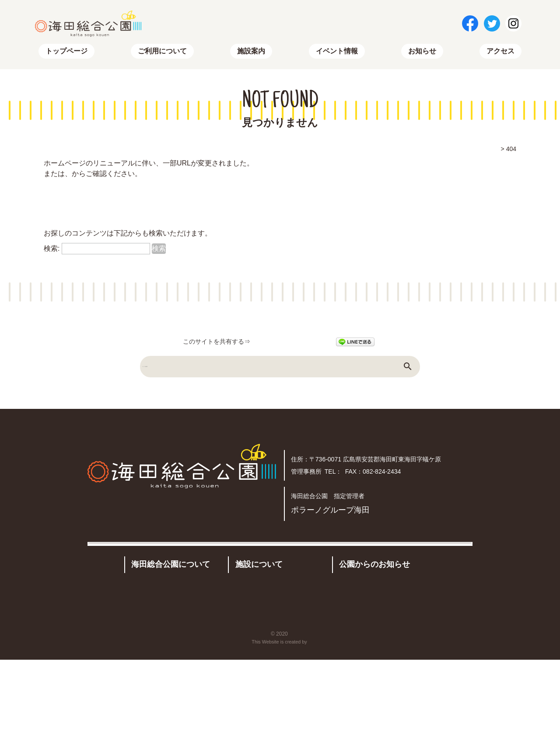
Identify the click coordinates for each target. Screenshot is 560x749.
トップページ (66, 53)
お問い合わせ (237, 699)
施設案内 (251, 53)
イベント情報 (337, 53)
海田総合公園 (289, 723)
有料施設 (248, 641)
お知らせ (422, 53)
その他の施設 (287, 641)
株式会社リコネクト (308, 731)
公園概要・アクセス (163, 648)
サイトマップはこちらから (86, 205)
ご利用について (162, 53)
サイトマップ (135, 175)
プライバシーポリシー (372, 699)
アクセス (500, 53)
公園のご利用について (166, 630)
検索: (52, 250)
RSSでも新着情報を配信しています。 (103, 220)
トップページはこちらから (86, 190)
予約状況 (249, 658)
